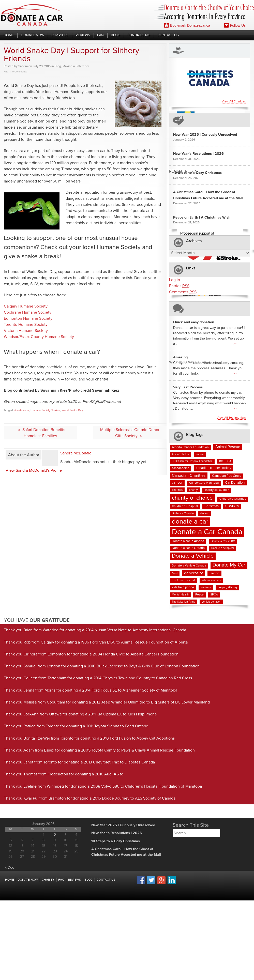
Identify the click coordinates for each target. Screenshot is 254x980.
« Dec (10, 868)
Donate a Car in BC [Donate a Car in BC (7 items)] (223, 541)
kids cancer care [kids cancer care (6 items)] (211, 580)
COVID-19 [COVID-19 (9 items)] (232, 506)
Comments (183, 292)
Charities (60, 35)
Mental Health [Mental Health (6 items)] (180, 595)
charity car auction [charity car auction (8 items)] (217, 490)
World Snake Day (72, 410)
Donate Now (33, 35)
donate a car (21, 410)
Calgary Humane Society (26, 306)
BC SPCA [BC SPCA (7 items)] (225, 461)
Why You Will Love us (191, 362)
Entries (179, 286)
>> (235, 344)
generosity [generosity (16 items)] (193, 573)
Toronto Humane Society (26, 325)
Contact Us (168, 35)
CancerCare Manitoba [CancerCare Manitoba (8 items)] (204, 483)
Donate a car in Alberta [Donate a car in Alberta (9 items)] (188, 541)
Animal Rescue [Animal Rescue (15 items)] (228, 447)
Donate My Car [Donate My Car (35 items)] (229, 565)
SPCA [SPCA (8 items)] (214, 595)
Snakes (56, 410)
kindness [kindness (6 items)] (206, 588)
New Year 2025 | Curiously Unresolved (205, 135)
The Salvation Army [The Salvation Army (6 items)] (183, 602)
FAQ (100, 35)
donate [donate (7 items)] (205, 513)
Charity (48, 880)
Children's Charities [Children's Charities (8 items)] (233, 499)
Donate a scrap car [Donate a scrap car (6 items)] (223, 548)
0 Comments (20, 72)
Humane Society (40, 410)
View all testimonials (231, 418)
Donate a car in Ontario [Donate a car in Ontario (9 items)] (188, 548)
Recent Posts (183, 171)
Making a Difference (76, 66)
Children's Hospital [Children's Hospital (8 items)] (185, 506)
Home (9, 35)
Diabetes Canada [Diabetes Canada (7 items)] (183, 513)
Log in (175, 280)
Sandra (23, 66)
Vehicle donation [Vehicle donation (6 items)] (211, 602)
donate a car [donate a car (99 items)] (190, 522)
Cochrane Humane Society (28, 312)
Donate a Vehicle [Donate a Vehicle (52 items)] (193, 556)
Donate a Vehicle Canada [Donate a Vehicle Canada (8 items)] (189, 566)
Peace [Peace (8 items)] (199, 595)
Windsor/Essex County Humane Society (39, 337)
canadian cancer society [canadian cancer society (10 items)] (213, 468)
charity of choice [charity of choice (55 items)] (192, 498)
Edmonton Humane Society (28, 318)
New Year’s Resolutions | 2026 (198, 154)
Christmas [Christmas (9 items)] (212, 506)
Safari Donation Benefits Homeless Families (44, 433)
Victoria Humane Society (26, 331)
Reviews (83, 35)
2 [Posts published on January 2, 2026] (55, 835)
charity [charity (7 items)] (193, 490)
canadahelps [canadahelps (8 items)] (181, 468)
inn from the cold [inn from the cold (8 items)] (183, 580)
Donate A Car (32, 15)
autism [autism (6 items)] (200, 454)
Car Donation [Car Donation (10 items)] (235, 483)
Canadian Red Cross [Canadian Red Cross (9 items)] (227, 476)
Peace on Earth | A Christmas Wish (202, 218)
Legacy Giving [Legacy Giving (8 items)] (227, 588)
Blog (116, 35)
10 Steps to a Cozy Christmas (197, 173)
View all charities (234, 102)
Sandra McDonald (76, 453)
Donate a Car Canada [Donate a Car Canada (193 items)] (207, 532)
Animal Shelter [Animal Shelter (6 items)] (181, 454)
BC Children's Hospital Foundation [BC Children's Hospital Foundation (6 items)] (192, 461)
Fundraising (139, 35)
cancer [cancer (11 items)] (177, 483)
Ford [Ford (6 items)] (175, 574)
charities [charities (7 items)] (177, 490)
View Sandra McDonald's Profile (34, 470)
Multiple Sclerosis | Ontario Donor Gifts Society (130, 433)
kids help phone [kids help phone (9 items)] (183, 587)
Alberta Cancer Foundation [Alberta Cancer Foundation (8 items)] (190, 447)
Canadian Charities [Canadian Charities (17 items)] (189, 476)
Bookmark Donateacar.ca (187, 25)
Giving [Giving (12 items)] (214, 573)
